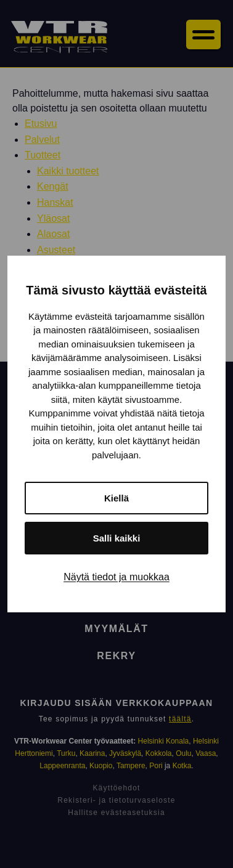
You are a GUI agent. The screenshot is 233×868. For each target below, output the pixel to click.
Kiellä (116, 498)
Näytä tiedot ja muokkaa (116, 577)
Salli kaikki (117, 538)
